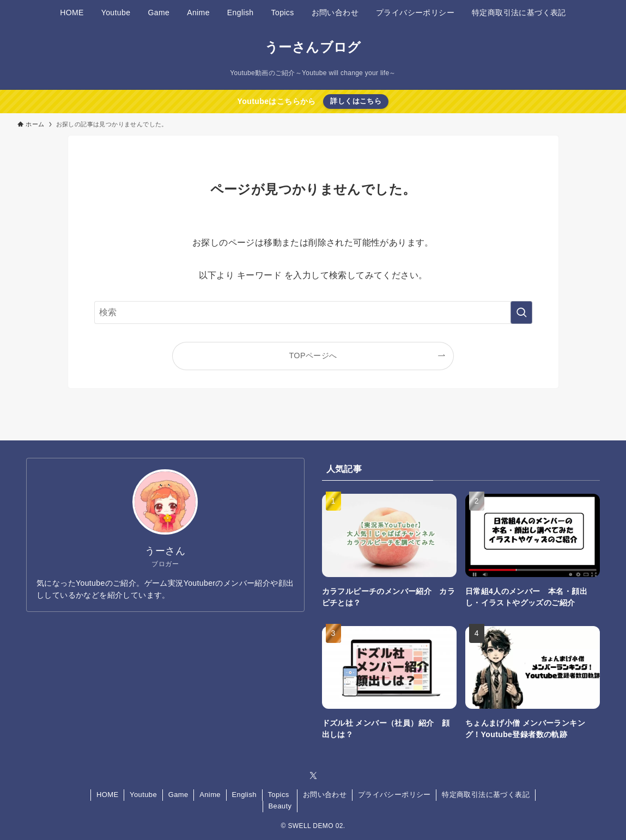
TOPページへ (313, 355)
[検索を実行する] (521, 312)
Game (178, 795)
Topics (278, 795)
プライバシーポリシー (394, 795)
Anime (210, 795)
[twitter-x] (313, 776)
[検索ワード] (313, 312)
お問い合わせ (325, 795)
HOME (108, 795)
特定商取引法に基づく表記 (486, 795)
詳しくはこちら (356, 101)
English (244, 795)
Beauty (280, 806)
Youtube (143, 795)
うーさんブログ (313, 47)
